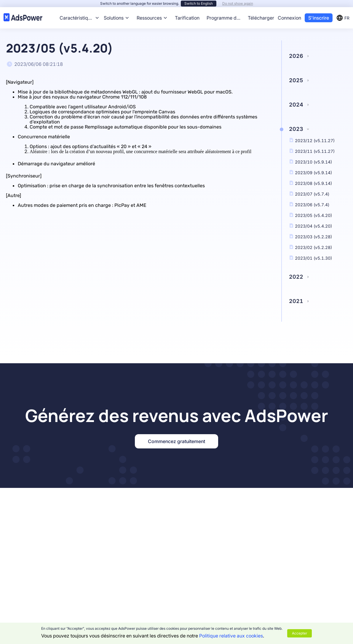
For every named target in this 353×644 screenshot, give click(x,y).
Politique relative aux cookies (231, 636)
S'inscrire (319, 18)
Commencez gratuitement (177, 441)
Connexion (289, 18)
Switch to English (199, 3)
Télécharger (261, 18)
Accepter (300, 633)
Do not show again (238, 3)
